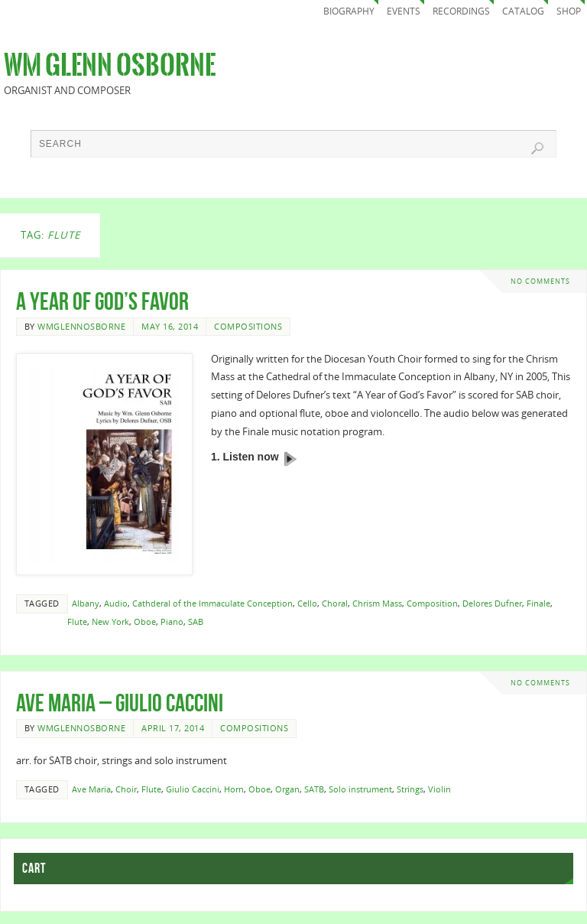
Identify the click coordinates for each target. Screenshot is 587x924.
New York (110, 621)
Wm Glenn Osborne (110, 66)
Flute (77, 621)
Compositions (248, 326)
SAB (196, 621)
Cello (307, 603)
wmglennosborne (81, 326)
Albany (86, 603)
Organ (287, 789)
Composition (432, 603)
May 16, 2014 (170, 326)
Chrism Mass (377, 603)
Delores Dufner (492, 603)
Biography (349, 11)
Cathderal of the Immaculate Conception (212, 603)
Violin (439, 789)
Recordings (461, 11)
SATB (314, 789)
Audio (116, 603)
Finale (538, 603)
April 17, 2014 (173, 728)
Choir (126, 789)
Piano (172, 621)
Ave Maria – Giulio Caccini (120, 703)
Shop (569, 11)
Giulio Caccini (193, 789)
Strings (410, 789)
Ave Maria (91, 789)
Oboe (145, 621)
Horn (234, 789)
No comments (540, 281)
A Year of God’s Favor (102, 301)
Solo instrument (360, 789)
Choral (335, 603)
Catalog (523, 11)
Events (404, 11)
